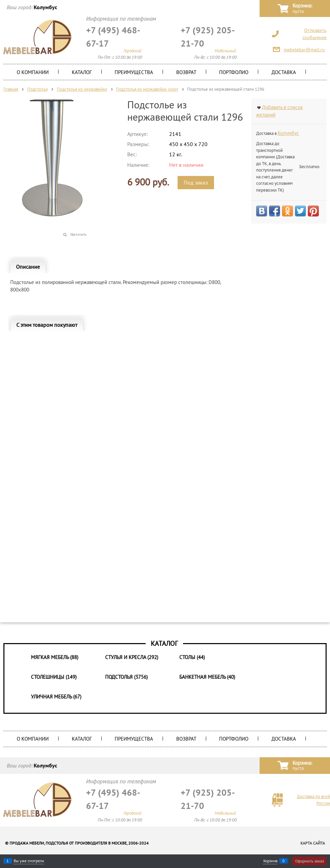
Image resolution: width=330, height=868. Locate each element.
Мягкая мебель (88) (55, 657)
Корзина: (302, 9)
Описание (28, 267)
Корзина (270, 861)
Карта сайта (313, 843)
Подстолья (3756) (126, 677)
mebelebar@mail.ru (304, 50)
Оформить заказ (309, 861)
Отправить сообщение (315, 34)
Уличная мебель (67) (56, 697)
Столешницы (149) (54, 677)
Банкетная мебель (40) (207, 677)
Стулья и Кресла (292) (132, 657)
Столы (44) (192, 657)
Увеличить (78, 234)
